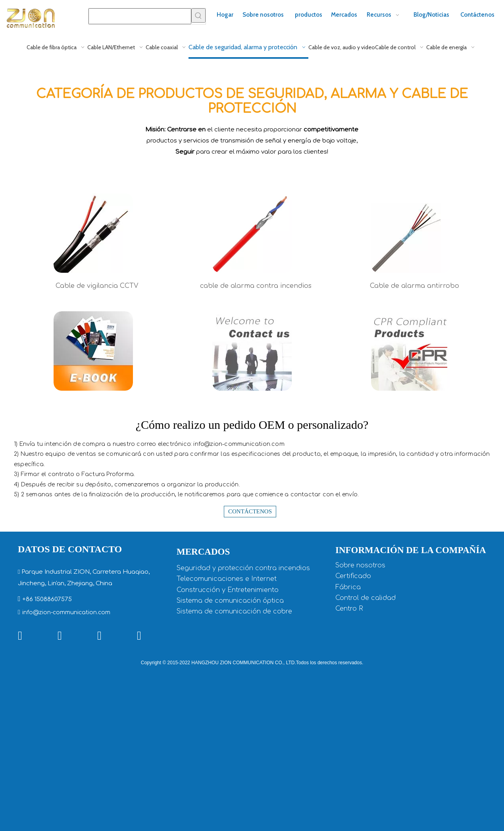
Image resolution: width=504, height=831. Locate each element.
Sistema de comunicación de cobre (234, 611)
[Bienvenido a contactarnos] (252, 351)
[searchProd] (140, 16)
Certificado (353, 576)
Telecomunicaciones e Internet (227, 579)
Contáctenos (250, 511)
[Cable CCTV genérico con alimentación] (93, 233)
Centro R (349, 609)
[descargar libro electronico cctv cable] (93, 351)
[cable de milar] (411, 233)
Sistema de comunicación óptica (230, 601)
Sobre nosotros (360, 565)
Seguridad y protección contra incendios (243, 568)
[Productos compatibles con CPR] (411, 351)
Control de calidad (365, 598)
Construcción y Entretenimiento (228, 590)
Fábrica (348, 587)
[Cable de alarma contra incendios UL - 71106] (252, 233)
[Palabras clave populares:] (198, 15)
